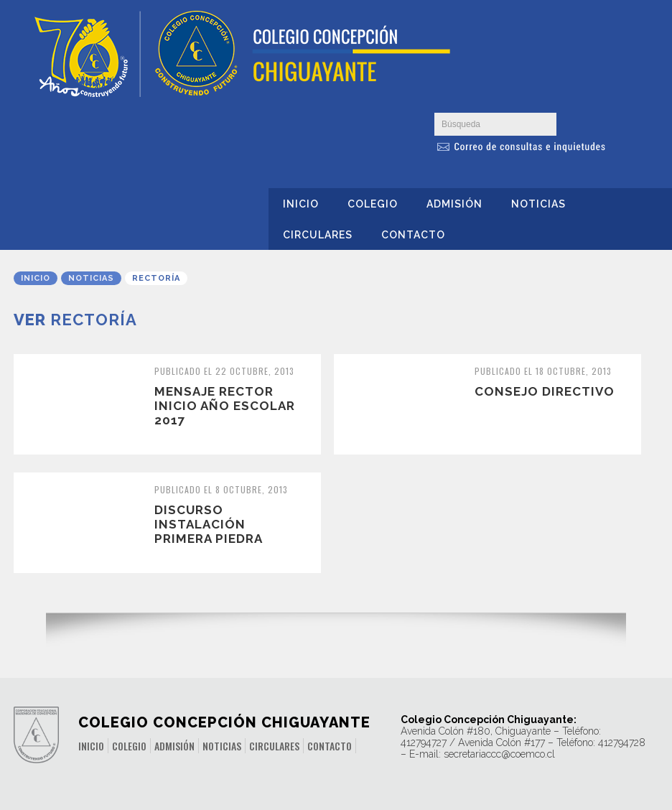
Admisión (454, 204)
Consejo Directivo (545, 391)
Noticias (538, 204)
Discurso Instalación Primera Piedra (209, 524)
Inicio (301, 204)
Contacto (413, 235)
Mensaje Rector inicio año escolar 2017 (225, 406)
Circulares (318, 235)
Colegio (373, 204)
